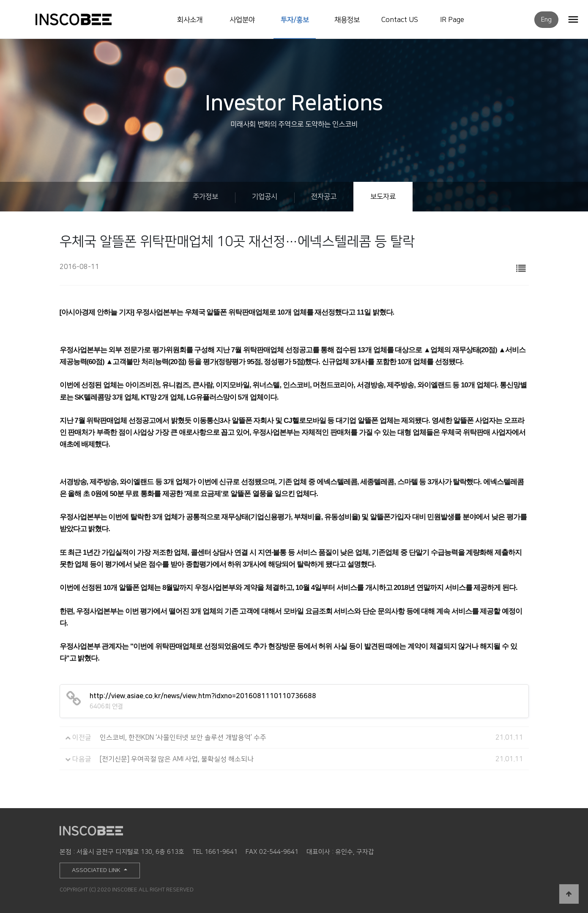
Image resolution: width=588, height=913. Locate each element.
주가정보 (205, 197)
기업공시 (265, 197)
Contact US (400, 20)
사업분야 (242, 20)
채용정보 (347, 20)
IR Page (452, 20)
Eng (546, 20)
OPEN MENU (573, 19)
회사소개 (190, 20)
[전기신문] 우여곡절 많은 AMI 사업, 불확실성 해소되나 (177, 759)
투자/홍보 (295, 20)
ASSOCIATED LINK (97, 870)
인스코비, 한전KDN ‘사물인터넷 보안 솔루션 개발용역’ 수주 (183, 738)
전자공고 (324, 197)
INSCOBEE (82, 19)
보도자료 (383, 197)
